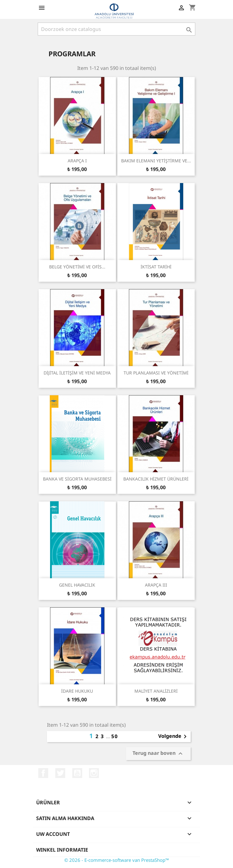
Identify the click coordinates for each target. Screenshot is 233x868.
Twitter (60, 773)
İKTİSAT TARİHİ (156, 267)
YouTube (77, 773)
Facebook (43, 773)
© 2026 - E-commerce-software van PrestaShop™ (117, 860)
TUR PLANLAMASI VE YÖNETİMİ (156, 373)
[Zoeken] (116, 29)
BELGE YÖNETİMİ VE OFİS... (77, 267)
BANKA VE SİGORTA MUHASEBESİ (77, 479)
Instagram (94, 773)
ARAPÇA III (156, 585)
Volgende (174, 737)
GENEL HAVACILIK (77, 585)
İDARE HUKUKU (77, 691)
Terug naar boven (158, 754)
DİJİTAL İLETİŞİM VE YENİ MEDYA (77, 373)
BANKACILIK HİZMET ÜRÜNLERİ (156, 479)
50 (115, 736)
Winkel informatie (62, 850)
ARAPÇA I (77, 161)
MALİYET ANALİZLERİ (156, 691)
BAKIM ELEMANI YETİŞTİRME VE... (156, 161)
